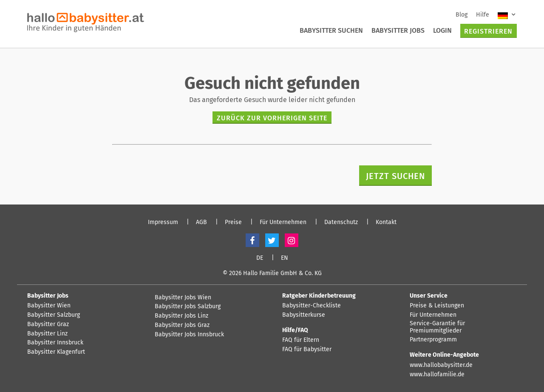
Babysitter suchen (331, 30)
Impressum (163, 222)
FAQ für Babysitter (307, 349)
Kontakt (386, 222)
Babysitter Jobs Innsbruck (189, 335)
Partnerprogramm (433, 340)
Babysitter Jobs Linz (181, 316)
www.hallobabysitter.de (441, 365)
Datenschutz (341, 222)
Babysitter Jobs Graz (182, 325)
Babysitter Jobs (398, 30)
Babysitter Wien (49, 306)
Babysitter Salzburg (54, 315)
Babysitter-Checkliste (312, 306)
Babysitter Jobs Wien (183, 298)
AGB (201, 222)
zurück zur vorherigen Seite (272, 118)
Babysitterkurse (304, 315)
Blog (462, 15)
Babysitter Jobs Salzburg (188, 307)
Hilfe (483, 15)
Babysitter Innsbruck (55, 343)
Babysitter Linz (47, 334)
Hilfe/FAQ (295, 330)
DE (260, 258)
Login (442, 30)
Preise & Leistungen (437, 306)
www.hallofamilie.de (437, 375)
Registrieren (488, 31)
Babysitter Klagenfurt (56, 352)
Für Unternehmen (283, 222)
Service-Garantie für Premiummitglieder (437, 327)
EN (285, 258)
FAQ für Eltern (301, 340)
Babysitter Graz (48, 324)
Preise (233, 222)
